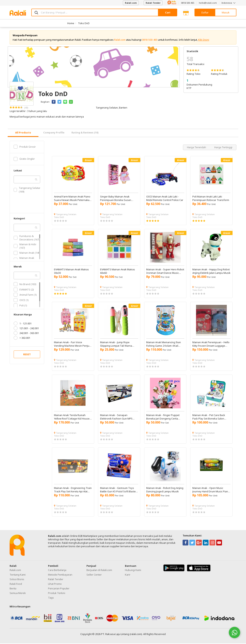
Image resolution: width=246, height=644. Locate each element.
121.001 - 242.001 (26, 329)
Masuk (226, 12)
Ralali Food (16, 585)
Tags (51, 598)
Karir (128, 575)
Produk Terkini (57, 594)
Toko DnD (84, 23)
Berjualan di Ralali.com (99, 571)
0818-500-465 (188, 3)
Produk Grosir (25, 147)
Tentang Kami (18, 575)
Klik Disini (204, 40)
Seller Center (94, 575)
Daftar (205, 12)
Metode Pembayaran (60, 575)
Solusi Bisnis (17, 580)
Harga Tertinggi (223, 148)
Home (71, 23)
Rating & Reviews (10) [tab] (85, 133)
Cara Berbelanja (57, 571)
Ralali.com (131, 3)
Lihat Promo (55, 585)
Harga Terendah (197, 148)
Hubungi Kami (133, 571)
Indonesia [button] (229, 3)
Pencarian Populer (59, 589)
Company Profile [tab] (54, 133)
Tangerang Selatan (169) (27, 190)
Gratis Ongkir (24, 160)
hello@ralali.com (208, 3)
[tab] (23, 134)
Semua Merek (18, 594)
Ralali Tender (153, 3)
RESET (27, 355)
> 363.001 (22, 339)
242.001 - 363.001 (26, 334)
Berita (13, 589)
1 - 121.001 (23, 324)
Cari (168, 12)
